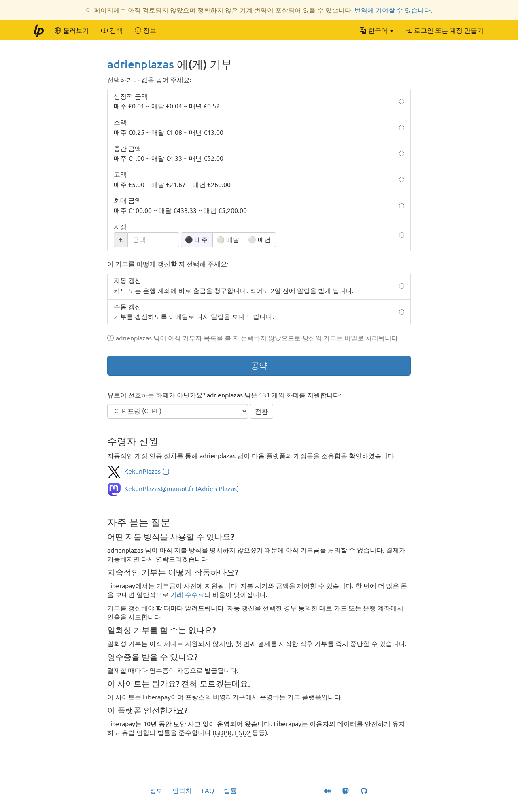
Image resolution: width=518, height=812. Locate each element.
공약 (259, 365)
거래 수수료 (187, 595)
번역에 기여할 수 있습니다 (393, 10)
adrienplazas (141, 64)
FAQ (208, 791)
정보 (156, 791)
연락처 (182, 791)
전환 (261, 411)
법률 (230, 791)
